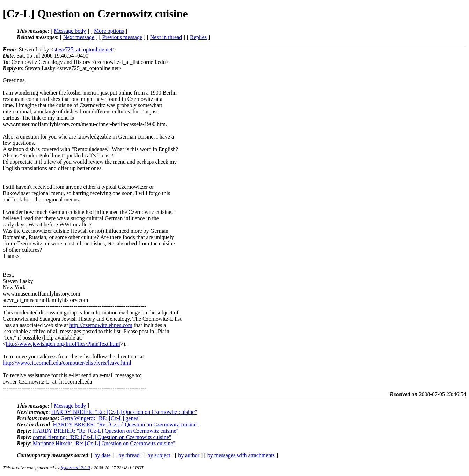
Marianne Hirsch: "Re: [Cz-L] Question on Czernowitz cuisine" (104, 443)
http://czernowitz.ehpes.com (101, 325)
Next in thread (166, 37)
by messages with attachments (241, 455)
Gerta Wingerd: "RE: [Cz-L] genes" (100, 418)
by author (189, 455)
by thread (129, 455)
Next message (79, 37)
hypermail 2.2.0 (75, 467)
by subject (159, 455)
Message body (70, 31)
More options (109, 31)
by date (102, 455)
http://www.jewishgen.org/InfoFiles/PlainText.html (63, 344)
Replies (198, 37)
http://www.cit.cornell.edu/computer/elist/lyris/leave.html (67, 363)
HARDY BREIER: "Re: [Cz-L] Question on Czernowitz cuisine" (124, 412)
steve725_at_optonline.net (83, 49)
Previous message (122, 37)
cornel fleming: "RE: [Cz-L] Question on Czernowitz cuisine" (102, 437)
